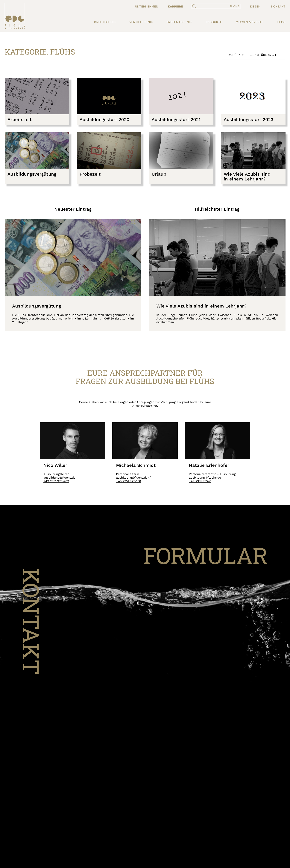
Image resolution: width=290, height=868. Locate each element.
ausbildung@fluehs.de (59, 478)
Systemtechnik (179, 22)
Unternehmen (147, 6)
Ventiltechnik (141, 22)
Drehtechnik (105, 22)
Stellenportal (181, 16)
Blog (281, 22)
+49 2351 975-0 (200, 481)
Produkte (214, 22)
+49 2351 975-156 (129, 481)
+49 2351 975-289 (56, 481)
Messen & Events (250, 22)
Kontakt (278, 6)
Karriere (175, 6)
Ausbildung (178, 11)
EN (258, 6)
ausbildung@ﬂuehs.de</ (133, 478)
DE (252, 6)
